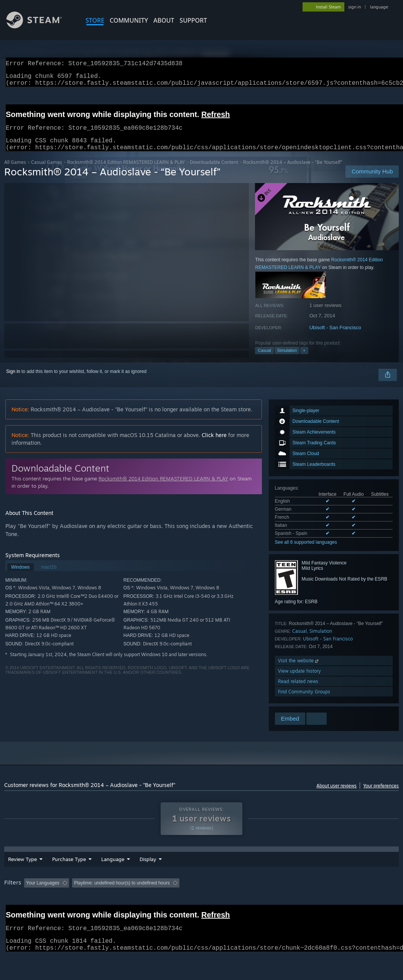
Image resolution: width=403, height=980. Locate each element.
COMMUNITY (129, 20)
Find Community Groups (304, 701)
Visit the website (299, 670)
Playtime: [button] (179, 898)
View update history (299, 680)
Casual (264, 360)
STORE (95, 20)
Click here (214, 444)
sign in (354, 7)
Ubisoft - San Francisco (335, 337)
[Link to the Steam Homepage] (40, 26)
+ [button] (304, 360)
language (379, 7)
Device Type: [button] (19, 908)
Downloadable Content (214, 171)
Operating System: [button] (299, 898)
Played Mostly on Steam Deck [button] (234, 898)
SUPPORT (193, 20)
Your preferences (381, 795)
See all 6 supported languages (306, 551)
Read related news (298, 690)
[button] (30, 897)
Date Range (153, 874)
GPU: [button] (364, 898)
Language (113, 874)
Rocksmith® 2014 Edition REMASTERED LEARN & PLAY (126, 171)
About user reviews (336, 795)
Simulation (287, 360)
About (164, 20)
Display (190, 874)
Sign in (13, 381)
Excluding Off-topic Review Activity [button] (120, 898)
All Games (15, 171)
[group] (202, 903)
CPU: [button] (338, 898)
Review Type (22, 874)
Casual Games (47, 171)
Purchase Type (69, 874)
